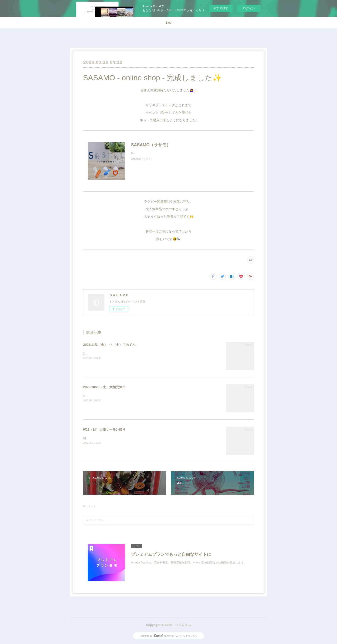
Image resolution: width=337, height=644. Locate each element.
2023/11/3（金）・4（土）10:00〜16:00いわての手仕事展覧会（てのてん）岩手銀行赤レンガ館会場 (146, 354)
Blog (168, 23)
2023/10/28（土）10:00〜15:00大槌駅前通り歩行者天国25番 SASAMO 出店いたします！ (140, 396)
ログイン (249, 8)
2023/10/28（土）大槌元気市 (104, 387)
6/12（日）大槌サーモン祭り (104, 429)
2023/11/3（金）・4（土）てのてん (109, 345)
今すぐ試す (221, 8)
